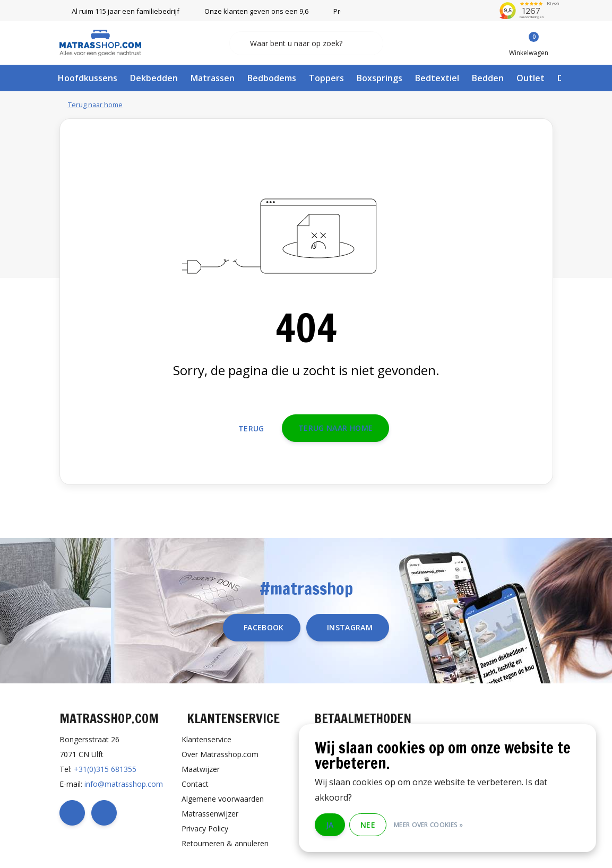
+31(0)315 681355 (105, 769)
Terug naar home (335, 428)
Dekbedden (154, 78)
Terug (251, 428)
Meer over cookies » (429, 825)
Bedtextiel (437, 78)
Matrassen (213, 78)
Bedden (488, 78)
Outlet (531, 78)
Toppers (326, 78)
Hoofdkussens (88, 78)
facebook (264, 627)
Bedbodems (272, 78)
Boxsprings (380, 78)
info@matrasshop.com (124, 784)
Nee (368, 825)
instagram (350, 627)
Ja (330, 825)
